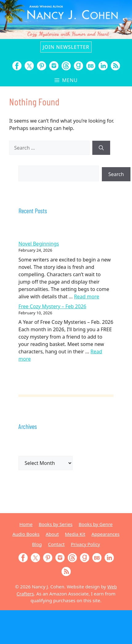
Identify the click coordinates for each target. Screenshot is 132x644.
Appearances (105, 534)
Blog (37, 544)
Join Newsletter (66, 47)
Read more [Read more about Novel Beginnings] (86, 296)
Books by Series (56, 524)
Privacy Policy (85, 544)
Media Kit (75, 534)
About (52, 534)
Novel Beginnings (39, 244)
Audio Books (26, 534)
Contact (56, 544)
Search (116, 174)
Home (26, 524)
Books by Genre (96, 524)
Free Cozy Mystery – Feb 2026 (52, 306)
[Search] (101, 148)
